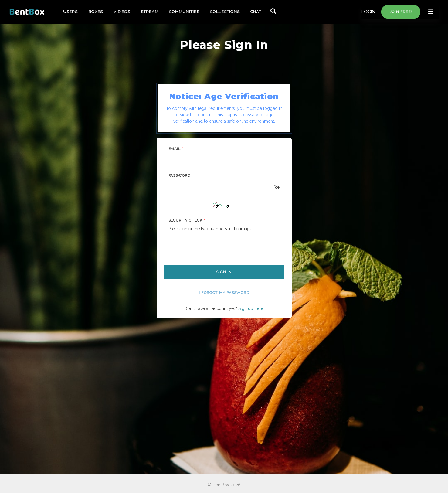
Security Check (187, 220)
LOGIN (368, 12)
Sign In (224, 272)
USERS (70, 12)
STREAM (150, 12)
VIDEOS (122, 12)
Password (180, 175)
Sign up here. (251, 308)
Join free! (401, 12)
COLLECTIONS (225, 12)
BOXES (96, 12)
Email (176, 149)
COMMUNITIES (184, 12)
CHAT (256, 12)
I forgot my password (224, 293)
